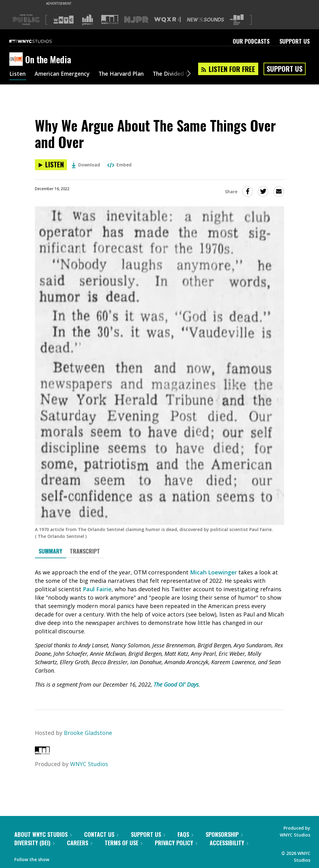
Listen (18, 74)
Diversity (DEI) (34, 843)
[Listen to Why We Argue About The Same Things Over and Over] (51, 165)
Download (86, 165)
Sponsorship (224, 834)
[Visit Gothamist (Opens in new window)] (88, 20)
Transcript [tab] (85, 551)
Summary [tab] (50, 551)
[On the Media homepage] (17, 60)
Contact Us (101, 834)
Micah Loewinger (213, 572)
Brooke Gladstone (88, 733)
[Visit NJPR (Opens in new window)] (136, 20)
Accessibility (229, 843)
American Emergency (64, 74)
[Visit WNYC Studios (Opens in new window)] (110, 19)
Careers (80, 843)
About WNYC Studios (43, 834)
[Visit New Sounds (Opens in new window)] (205, 20)
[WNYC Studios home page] (38, 41)
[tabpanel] (159, 628)
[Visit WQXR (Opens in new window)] (167, 20)
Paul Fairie (97, 589)
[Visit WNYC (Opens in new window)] (64, 20)
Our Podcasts (251, 41)
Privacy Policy (176, 843)
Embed (119, 165)
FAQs (185, 834)
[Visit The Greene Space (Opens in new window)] (237, 20)
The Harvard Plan (126, 74)
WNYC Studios (89, 764)
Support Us (295, 41)
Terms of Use (124, 843)
